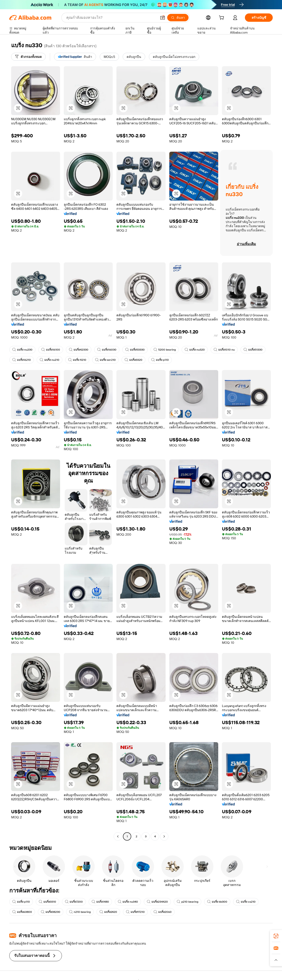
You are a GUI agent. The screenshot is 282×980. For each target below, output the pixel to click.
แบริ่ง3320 (133, 360)
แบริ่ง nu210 (50, 360)
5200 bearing (165, 350)
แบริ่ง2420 (108, 912)
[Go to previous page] (118, 836)
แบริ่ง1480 (100, 902)
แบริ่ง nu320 (195, 350)
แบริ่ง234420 (157, 902)
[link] (276, 936)
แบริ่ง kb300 (217, 902)
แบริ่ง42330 (79, 350)
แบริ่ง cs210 (246, 902)
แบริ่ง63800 (22, 912)
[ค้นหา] (178, 18)
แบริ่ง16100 (51, 350)
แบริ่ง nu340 (128, 902)
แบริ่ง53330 (135, 350)
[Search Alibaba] (111, 18)
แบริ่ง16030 (107, 350)
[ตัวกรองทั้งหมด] (28, 57)
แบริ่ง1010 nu (224, 350)
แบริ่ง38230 (51, 912)
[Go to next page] (164, 836)
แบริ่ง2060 (163, 912)
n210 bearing (80, 912)
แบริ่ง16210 (22, 360)
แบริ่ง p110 (160, 360)
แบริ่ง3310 (47, 902)
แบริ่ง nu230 (22, 350)
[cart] (222, 18)
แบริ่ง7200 (74, 902)
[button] (163, 18)
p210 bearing (187, 902)
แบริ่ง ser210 (105, 360)
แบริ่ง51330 (253, 350)
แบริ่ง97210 (135, 912)
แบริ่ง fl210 (77, 360)
